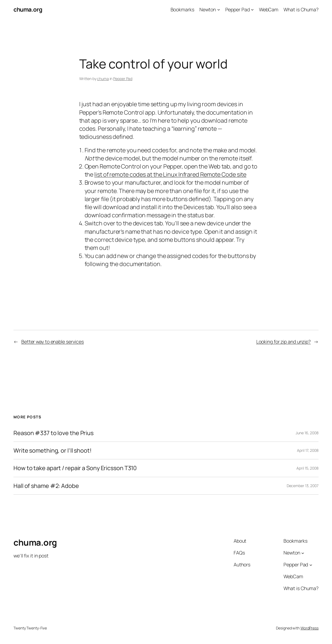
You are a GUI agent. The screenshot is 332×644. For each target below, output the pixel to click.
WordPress (309, 628)
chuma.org (28, 9)
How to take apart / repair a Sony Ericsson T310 (75, 468)
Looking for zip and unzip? (283, 342)
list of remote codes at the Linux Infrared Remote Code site (170, 174)
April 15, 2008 (307, 468)
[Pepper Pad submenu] (252, 10)
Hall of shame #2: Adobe (46, 486)
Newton (208, 9)
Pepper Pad (238, 9)
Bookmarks (182, 9)
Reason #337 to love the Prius (53, 433)
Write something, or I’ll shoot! (53, 450)
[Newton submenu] (219, 10)
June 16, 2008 (307, 433)
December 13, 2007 (303, 486)
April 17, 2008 (308, 450)
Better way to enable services (53, 342)
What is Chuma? (301, 9)
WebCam (269, 9)
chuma (103, 79)
